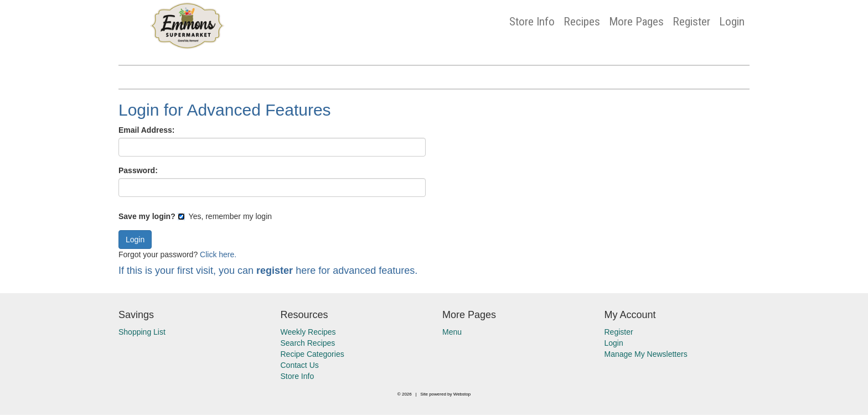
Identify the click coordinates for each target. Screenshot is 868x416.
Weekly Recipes (308, 332)
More (636, 22)
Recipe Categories (312, 354)
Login (732, 22)
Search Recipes (308, 343)
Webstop (462, 394)
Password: (138, 170)
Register (691, 22)
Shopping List (142, 332)
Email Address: (146, 130)
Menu (452, 332)
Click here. (218, 254)
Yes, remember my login (225, 216)
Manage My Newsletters (646, 354)
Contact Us (300, 365)
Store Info (532, 22)
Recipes (582, 22)
